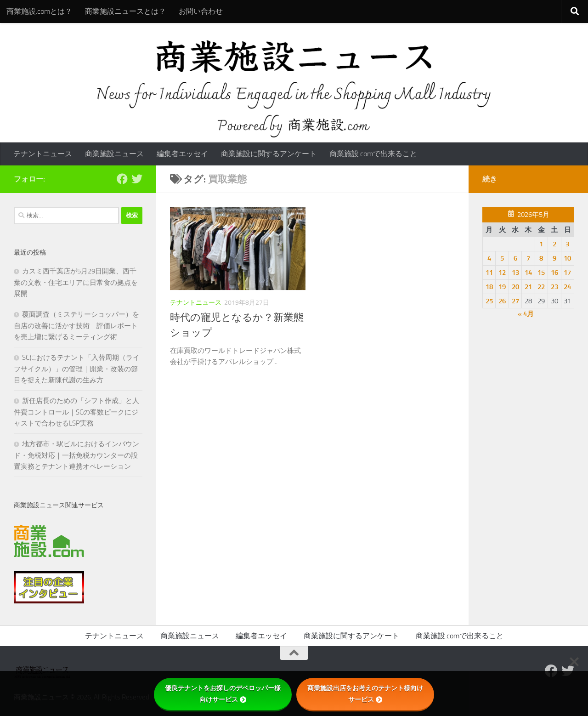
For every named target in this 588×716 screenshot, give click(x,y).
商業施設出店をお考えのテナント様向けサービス (365, 694)
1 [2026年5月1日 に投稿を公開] (541, 244)
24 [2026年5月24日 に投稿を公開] (567, 287)
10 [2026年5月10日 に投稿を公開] (567, 258)
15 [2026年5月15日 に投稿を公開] (541, 273)
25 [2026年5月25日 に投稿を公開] (489, 301)
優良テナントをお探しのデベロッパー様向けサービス (223, 694)
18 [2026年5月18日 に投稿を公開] (489, 287)
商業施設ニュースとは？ (125, 11)
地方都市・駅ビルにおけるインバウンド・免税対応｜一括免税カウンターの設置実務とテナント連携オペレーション (76, 455)
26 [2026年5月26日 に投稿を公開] (502, 301)
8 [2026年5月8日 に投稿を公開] (541, 258)
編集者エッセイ (182, 154)
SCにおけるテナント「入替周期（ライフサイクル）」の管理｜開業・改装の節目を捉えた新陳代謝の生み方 (77, 369)
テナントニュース (43, 154)
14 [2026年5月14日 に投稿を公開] (528, 273)
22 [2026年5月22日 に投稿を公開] (541, 287)
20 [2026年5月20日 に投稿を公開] (515, 287)
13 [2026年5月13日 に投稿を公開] (515, 273)
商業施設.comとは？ (39, 11)
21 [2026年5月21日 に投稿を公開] (528, 287)
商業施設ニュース (114, 154)
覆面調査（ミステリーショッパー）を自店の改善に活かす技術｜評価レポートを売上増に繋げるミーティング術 (76, 326)
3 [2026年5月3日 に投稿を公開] (567, 244)
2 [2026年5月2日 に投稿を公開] (554, 244)
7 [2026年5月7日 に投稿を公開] (528, 258)
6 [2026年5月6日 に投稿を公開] (515, 258)
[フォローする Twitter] (137, 179)
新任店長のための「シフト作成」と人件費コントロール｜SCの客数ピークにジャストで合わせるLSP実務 (76, 412)
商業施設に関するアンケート (269, 154)
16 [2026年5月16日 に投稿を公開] (554, 273)
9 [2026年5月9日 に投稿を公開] (554, 258)
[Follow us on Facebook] (122, 179)
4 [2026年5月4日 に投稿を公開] (489, 258)
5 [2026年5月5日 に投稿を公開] (502, 258)
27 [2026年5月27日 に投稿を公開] (515, 301)
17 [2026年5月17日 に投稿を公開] (567, 273)
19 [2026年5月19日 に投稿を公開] (502, 287)
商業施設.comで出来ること (373, 154)
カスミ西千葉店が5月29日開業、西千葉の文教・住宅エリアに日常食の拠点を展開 (76, 282)
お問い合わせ (201, 11)
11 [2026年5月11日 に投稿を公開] (489, 273)
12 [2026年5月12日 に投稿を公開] (502, 273)
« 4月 (526, 314)
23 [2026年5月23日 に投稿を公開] (554, 287)
